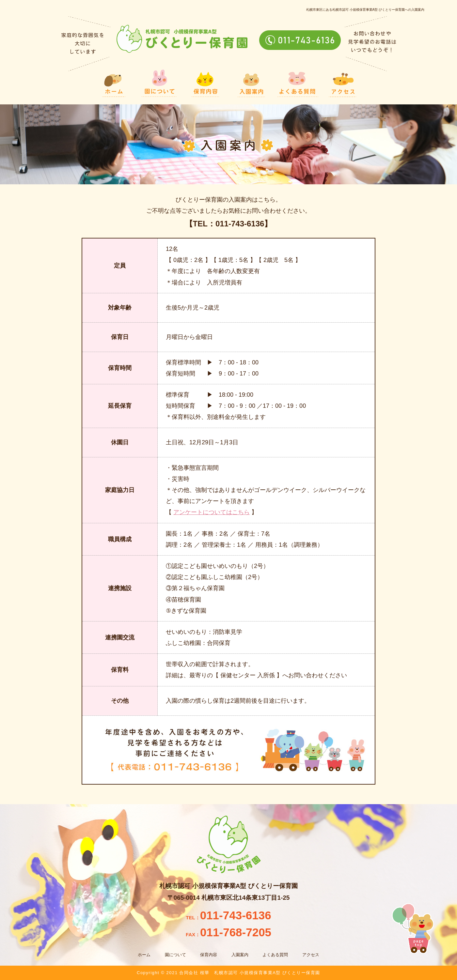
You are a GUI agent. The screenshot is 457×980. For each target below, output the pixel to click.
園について (175, 955)
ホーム (144, 955)
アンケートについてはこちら (212, 512)
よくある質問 (275, 955)
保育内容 (209, 955)
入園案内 (240, 955)
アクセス (311, 955)
